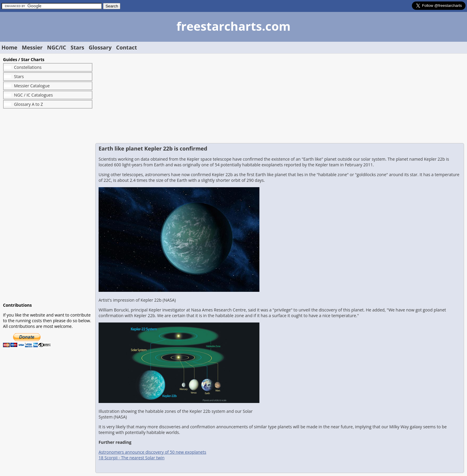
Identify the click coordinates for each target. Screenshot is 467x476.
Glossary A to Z (28, 104)
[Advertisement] (48, 205)
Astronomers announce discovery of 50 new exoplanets (152, 452)
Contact (127, 47)
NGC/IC (57, 47)
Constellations (28, 67)
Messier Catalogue (32, 86)
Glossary (100, 47)
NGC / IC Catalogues (33, 95)
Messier (32, 47)
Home (9, 47)
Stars (77, 47)
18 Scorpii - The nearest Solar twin (131, 458)
